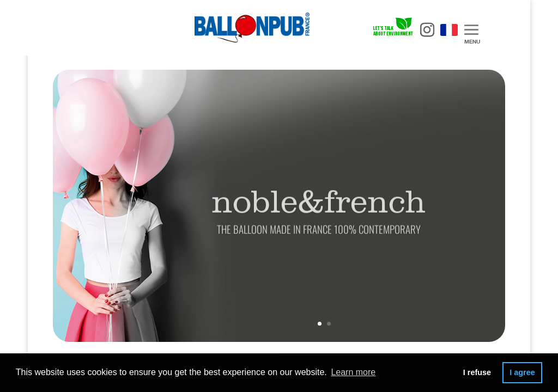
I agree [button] (522, 372)
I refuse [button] (477, 372)
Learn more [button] (353, 372)
